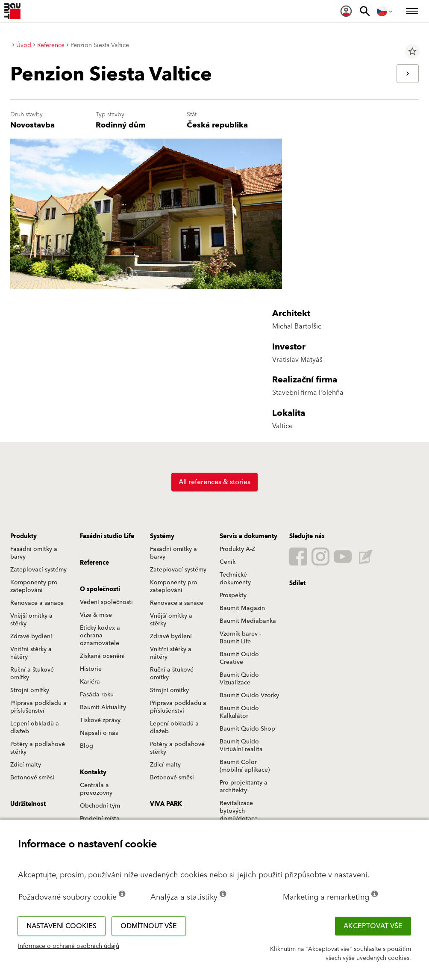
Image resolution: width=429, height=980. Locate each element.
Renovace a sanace (37, 603)
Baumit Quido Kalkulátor (239, 712)
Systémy (162, 536)
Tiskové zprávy (100, 720)
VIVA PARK (166, 804)
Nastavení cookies (62, 926)
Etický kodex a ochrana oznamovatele (100, 636)
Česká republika (217, 125)
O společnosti (100, 589)
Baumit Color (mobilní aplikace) (245, 766)
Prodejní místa (100, 819)
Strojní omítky (30, 690)
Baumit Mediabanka (248, 621)
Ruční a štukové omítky (32, 674)
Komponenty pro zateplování (34, 586)
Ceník (228, 562)
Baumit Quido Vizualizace (239, 679)
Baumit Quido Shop (247, 729)
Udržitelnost (28, 804)
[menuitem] (346, 11)
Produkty (24, 536)
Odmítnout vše (149, 926)
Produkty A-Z (237, 549)
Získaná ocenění (102, 656)
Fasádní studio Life (107, 536)
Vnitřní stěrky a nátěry (31, 653)
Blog (87, 746)
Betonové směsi (32, 778)
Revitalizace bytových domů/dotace (239, 811)
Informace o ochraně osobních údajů (69, 946)
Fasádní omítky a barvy (34, 553)
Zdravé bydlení (31, 637)
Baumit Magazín (242, 608)
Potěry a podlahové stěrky (38, 748)
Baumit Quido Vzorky (249, 696)
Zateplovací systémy (38, 570)
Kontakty (93, 773)
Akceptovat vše (373, 926)
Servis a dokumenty (248, 536)
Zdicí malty (26, 765)
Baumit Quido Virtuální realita (241, 746)
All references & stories (214, 482)
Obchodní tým (100, 806)
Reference (94, 563)
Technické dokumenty (235, 579)
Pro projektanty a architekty (244, 787)
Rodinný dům (121, 125)
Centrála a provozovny (96, 789)
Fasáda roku (97, 695)
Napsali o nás (99, 733)
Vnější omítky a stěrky (31, 620)
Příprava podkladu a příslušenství (38, 707)
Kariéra (90, 682)
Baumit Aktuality (103, 708)
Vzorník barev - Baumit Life (240, 638)
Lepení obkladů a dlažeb (35, 728)
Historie (91, 669)
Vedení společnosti (106, 602)
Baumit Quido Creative (239, 658)
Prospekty (233, 595)
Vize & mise (96, 615)
